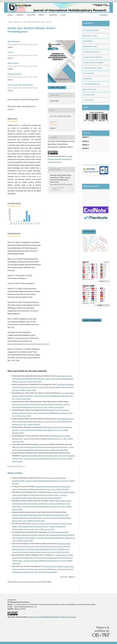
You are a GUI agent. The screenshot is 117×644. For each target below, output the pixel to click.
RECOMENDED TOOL (91, 186)
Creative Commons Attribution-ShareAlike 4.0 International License (60, 159)
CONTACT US (88, 100)
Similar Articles (15, 473)
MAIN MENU (88, 23)
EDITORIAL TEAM (90, 36)
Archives (31, 15)
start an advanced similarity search (29, 582)
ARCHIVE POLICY (90, 89)
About (42, 15)
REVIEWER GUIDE (90, 47)
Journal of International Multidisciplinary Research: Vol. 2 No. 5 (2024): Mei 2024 (40, 489)
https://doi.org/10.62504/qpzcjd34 (25, 100)
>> (24, 466)
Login (63, 15)
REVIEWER (88, 41)
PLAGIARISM (88, 73)
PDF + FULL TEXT (58, 88)
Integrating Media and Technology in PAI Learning (53, 486)
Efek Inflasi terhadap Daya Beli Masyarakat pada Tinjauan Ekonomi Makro (42, 447)
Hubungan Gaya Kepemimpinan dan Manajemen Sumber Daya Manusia (37, 404)
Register (53, 15)
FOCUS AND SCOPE (91, 30)
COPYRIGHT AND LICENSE (93, 68)
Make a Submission (92, 320)
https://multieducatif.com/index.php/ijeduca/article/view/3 (28, 344)
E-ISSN (86, 107)
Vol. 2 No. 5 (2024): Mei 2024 (34, 22)
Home (10, 15)
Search (104, 15)
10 (20, 466)
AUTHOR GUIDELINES (91, 84)
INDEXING (88, 79)
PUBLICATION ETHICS (91, 52)
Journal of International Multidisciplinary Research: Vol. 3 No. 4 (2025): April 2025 (41, 552)
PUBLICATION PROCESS (92, 57)
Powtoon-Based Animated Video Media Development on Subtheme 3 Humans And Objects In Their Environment (42, 504)
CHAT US (86, 133)
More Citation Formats (58, 189)
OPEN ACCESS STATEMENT (93, 63)
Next (71, 577)
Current (20, 15)
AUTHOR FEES (89, 95)
